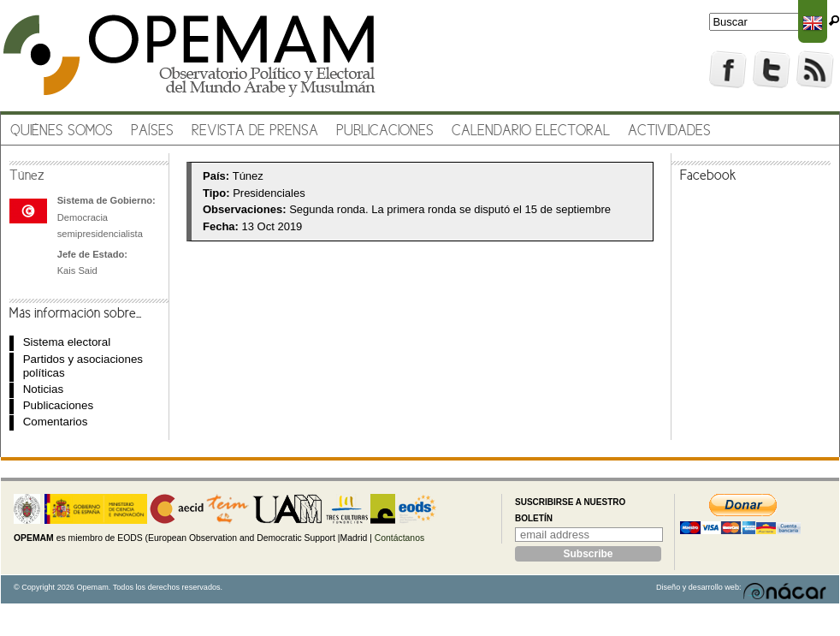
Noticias (44, 389)
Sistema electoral (67, 342)
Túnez (27, 176)
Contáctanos (399, 538)
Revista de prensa (255, 131)
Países (152, 131)
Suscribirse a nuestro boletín (570, 511)
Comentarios (56, 422)
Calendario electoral (531, 131)
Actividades (669, 131)
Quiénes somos (62, 131)
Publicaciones (385, 131)
